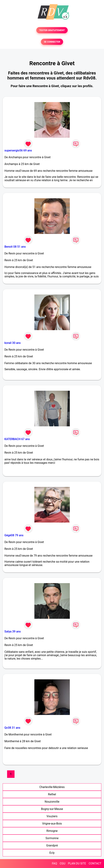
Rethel (52, 794)
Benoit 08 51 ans (15, 247)
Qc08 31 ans (12, 728)
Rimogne (52, 831)
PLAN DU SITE (77, 863)
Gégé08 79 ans (14, 535)
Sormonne (52, 838)
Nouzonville (52, 802)
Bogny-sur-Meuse (52, 809)
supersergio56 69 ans (18, 150)
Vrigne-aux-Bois (52, 824)
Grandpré (52, 845)
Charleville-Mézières (52, 787)
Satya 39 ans (13, 631)
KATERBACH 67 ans (17, 439)
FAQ (54, 863)
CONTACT (95, 863)
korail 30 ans (12, 343)
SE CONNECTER (52, 42)
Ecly (52, 853)
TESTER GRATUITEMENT (52, 30)
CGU (63, 863)
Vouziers (52, 816)
